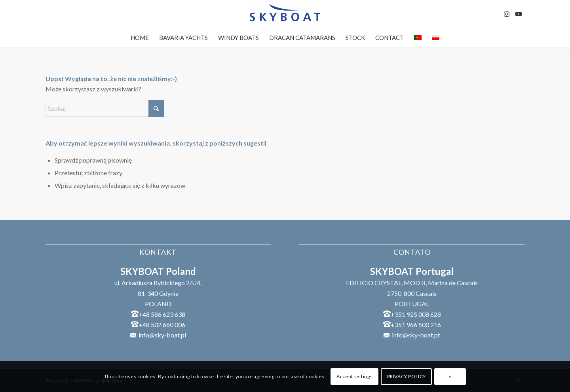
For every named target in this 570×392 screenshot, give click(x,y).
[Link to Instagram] (507, 14)
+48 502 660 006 (162, 325)
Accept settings (354, 376)
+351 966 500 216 (416, 325)
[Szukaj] (105, 108)
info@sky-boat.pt (416, 335)
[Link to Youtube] (519, 14)
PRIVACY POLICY (407, 376)
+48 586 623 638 (162, 314)
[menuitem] (140, 38)
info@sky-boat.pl (162, 335)
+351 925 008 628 (416, 314)
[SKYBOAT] (285, 14)
